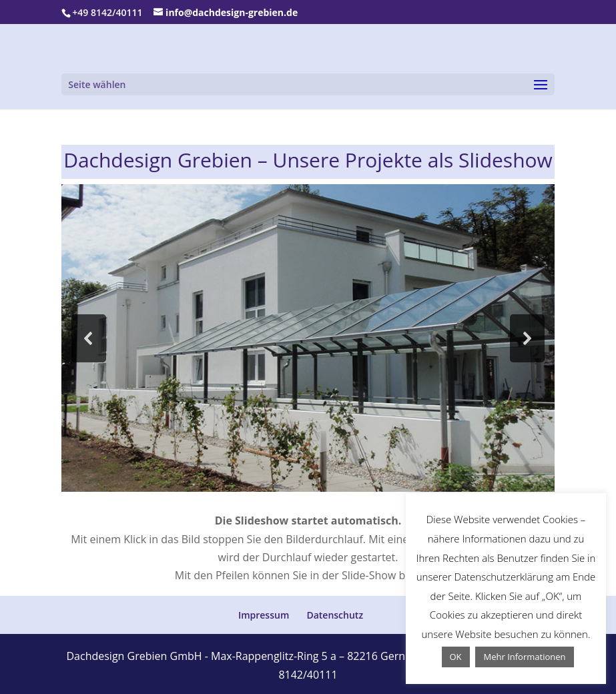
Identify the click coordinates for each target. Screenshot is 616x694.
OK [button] (456, 657)
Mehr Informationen (524, 657)
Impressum (264, 615)
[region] (308, 338)
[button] (89, 338)
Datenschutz (335, 615)
